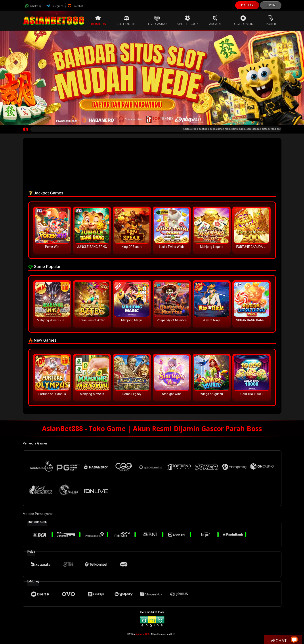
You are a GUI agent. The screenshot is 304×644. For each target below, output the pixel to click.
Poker (271, 21)
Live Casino (157, 21)
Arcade (215, 21)
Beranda (98, 21)
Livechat (75, 6)
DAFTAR (247, 5)
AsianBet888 (143, 634)
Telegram (55, 6)
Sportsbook (188, 21)
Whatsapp (33, 6)
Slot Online (127, 21)
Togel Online (244, 21)
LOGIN (271, 5)
